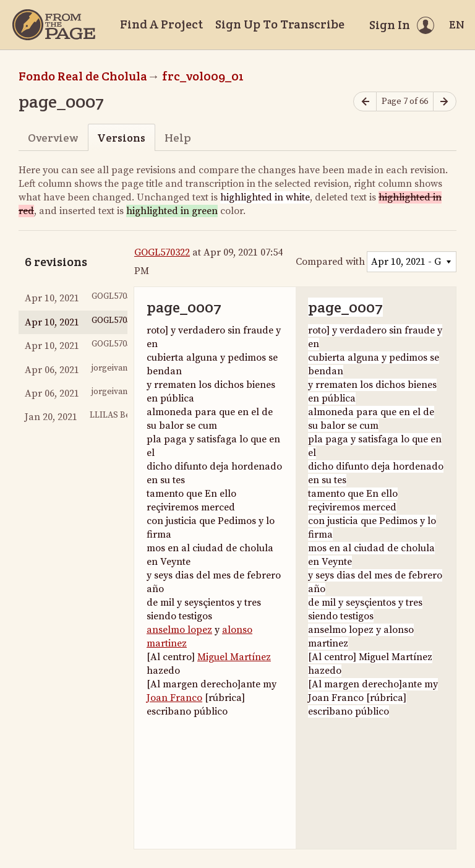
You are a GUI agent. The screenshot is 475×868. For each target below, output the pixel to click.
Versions (121, 138)
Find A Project (161, 24)
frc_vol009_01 (203, 76)
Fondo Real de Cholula (83, 76)
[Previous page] (365, 102)
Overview (53, 138)
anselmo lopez (179, 630)
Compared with (330, 262)
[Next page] (445, 102)
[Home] (54, 25)
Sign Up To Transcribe (280, 24)
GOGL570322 (162, 252)
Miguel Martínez (234, 657)
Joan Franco (174, 698)
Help (178, 138)
